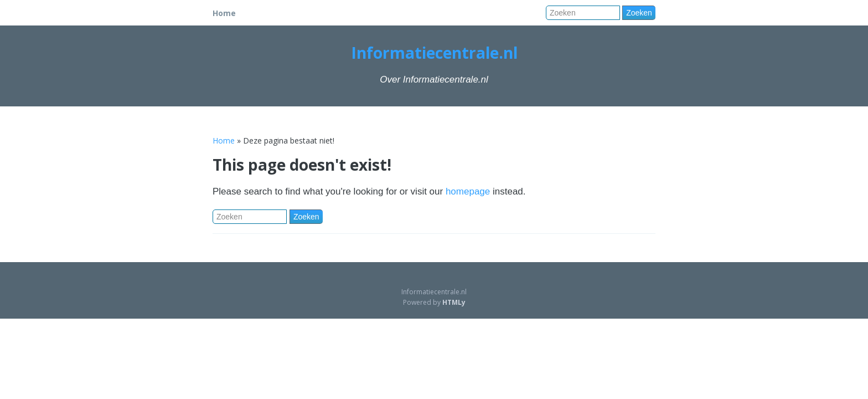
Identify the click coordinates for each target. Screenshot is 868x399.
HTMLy (454, 302)
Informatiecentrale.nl (434, 53)
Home (224, 13)
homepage (468, 191)
